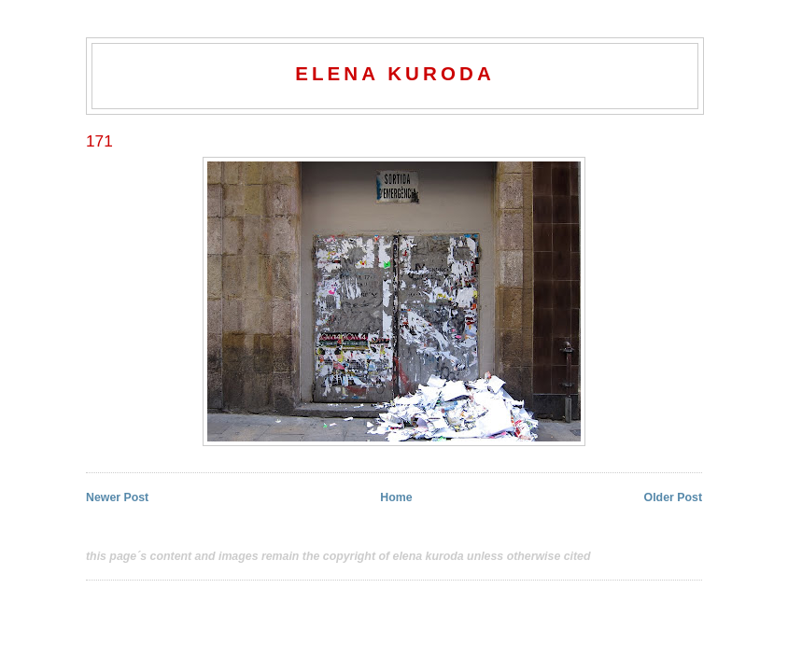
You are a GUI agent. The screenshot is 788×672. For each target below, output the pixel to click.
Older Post (673, 497)
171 (99, 141)
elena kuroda (395, 73)
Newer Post (117, 497)
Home (396, 497)
